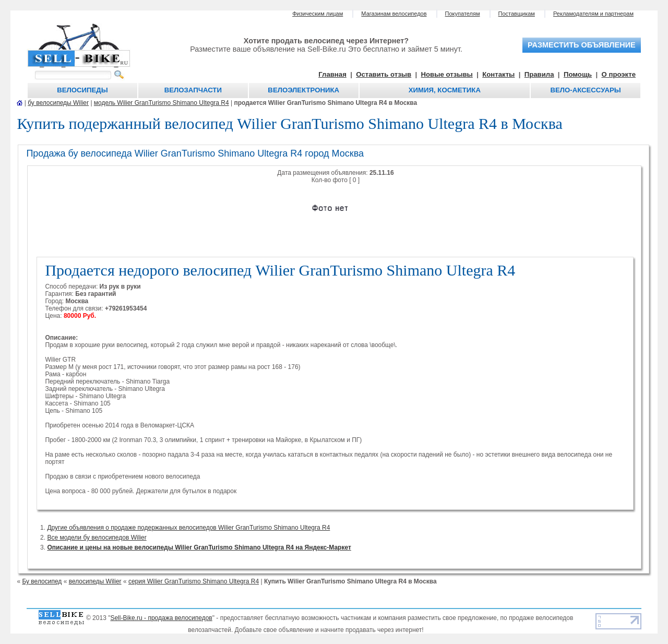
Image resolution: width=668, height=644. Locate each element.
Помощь (578, 74)
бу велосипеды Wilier (58, 103)
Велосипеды (82, 90)
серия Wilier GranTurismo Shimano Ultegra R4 (194, 581)
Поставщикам (517, 14)
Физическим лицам (318, 14)
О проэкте (619, 74)
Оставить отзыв (384, 74)
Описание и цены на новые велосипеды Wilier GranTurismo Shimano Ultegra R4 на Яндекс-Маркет (199, 547)
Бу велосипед (42, 581)
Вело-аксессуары (585, 90)
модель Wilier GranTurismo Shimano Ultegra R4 (162, 103)
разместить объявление (582, 45)
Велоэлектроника (303, 90)
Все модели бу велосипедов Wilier (97, 538)
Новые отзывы (447, 74)
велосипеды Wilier (95, 581)
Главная (332, 74)
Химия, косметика (445, 90)
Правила (539, 74)
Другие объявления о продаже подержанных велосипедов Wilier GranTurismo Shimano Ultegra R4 (188, 528)
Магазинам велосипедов (394, 14)
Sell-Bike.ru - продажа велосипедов (161, 618)
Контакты (498, 74)
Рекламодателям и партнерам (593, 14)
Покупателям (463, 14)
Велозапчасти (193, 90)
